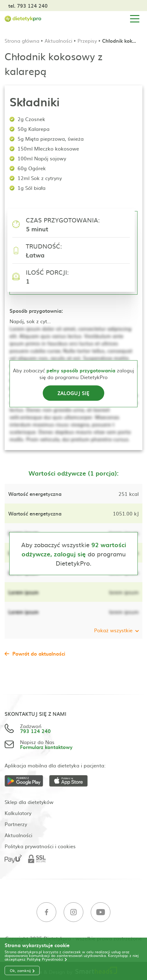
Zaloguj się (73, 393)
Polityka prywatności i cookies (40, 846)
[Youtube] (101, 912)
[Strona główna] (23, 19)
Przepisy (87, 41)
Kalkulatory (18, 813)
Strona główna (22, 41)
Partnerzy (16, 824)
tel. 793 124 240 (28, 6)
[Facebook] (46, 912)
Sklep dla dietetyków (29, 802)
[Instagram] (73, 912)
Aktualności (58, 41)
